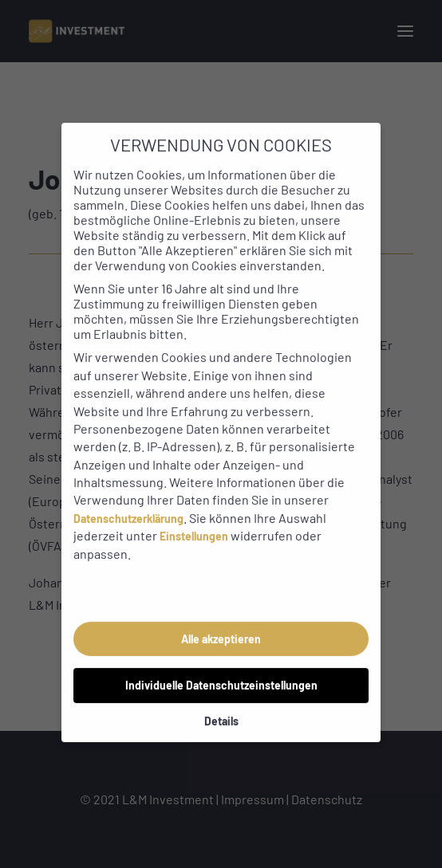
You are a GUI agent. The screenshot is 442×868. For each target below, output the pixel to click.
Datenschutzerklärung (128, 502)
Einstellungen (194, 520)
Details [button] (221, 704)
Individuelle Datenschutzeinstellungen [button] (221, 668)
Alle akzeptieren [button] (221, 622)
